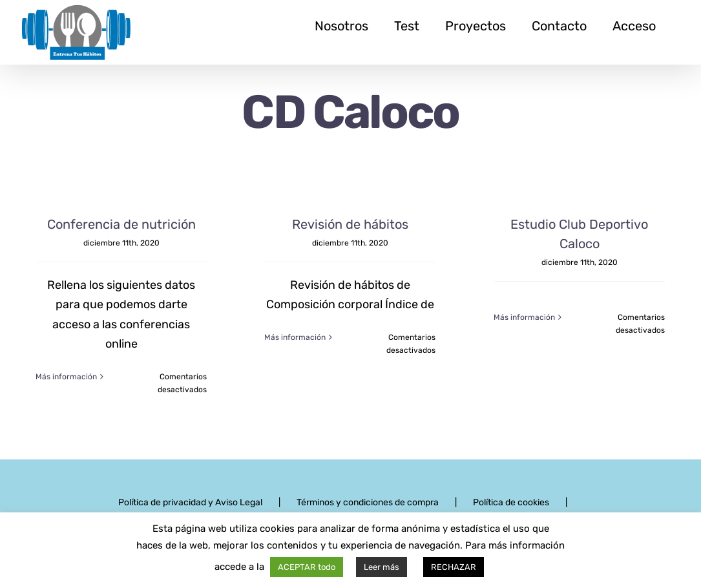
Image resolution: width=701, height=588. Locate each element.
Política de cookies (511, 502)
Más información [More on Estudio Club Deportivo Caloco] (524, 377)
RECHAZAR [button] (454, 567)
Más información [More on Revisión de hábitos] (295, 377)
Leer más (382, 567)
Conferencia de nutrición (121, 224)
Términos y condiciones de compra (368, 502)
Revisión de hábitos (350, 224)
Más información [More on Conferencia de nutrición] (66, 377)
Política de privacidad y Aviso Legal (190, 502)
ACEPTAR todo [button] (307, 567)
